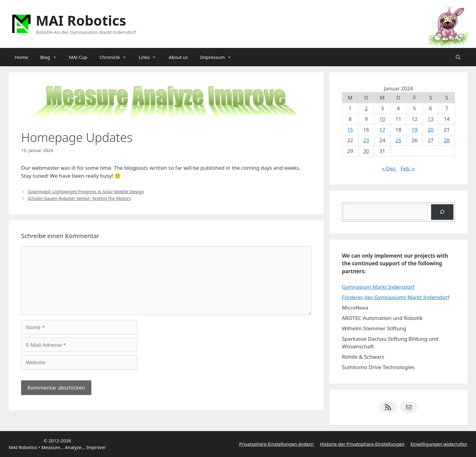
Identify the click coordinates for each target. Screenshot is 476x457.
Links (151, 57)
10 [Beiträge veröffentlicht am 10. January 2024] (382, 119)
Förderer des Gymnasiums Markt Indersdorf (395, 297)
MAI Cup (78, 57)
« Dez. (389, 168)
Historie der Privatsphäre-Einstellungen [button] (362, 444)
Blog (52, 57)
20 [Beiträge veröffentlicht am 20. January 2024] (431, 130)
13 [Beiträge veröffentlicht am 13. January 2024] (431, 119)
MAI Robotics (81, 20)
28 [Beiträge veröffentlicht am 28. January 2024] (447, 140)
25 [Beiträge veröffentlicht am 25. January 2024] (398, 140)
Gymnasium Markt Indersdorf (378, 287)
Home (22, 57)
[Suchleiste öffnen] (458, 57)
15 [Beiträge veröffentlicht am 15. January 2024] (350, 130)
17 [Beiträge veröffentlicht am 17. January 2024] (382, 130)
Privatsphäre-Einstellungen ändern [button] (276, 444)
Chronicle (116, 57)
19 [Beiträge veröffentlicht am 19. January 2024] (414, 130)
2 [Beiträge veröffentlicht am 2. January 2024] (366, 108)
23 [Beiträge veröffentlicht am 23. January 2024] (366, 140)
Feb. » (408, 168)
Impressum (219, 57)
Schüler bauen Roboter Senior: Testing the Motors (79, 198)
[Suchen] (442, 212)
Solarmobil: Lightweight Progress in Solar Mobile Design (86, 192)
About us (178, 57)
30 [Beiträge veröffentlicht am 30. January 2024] (366, 151)
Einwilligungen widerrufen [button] (439, 444)
